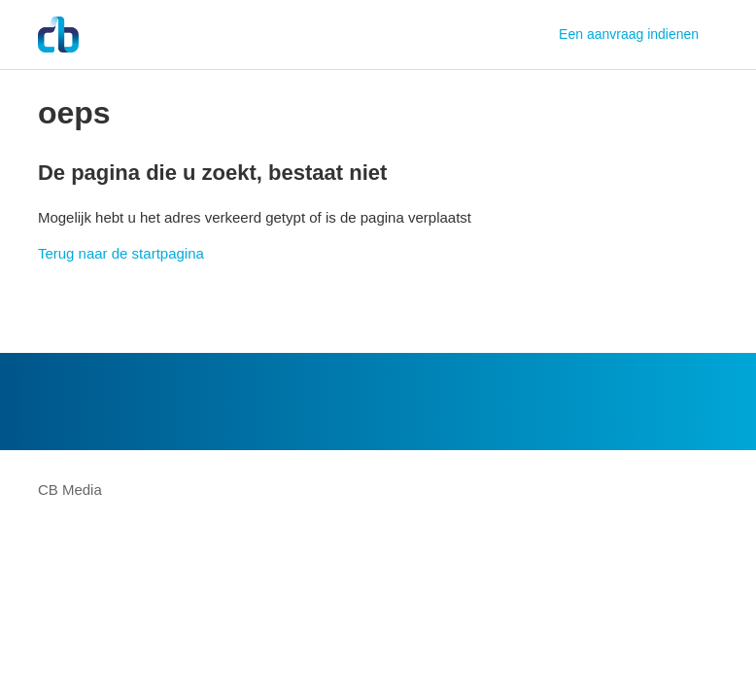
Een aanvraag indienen (629, 34)
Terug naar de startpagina (121, 253)
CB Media (70, 490)
